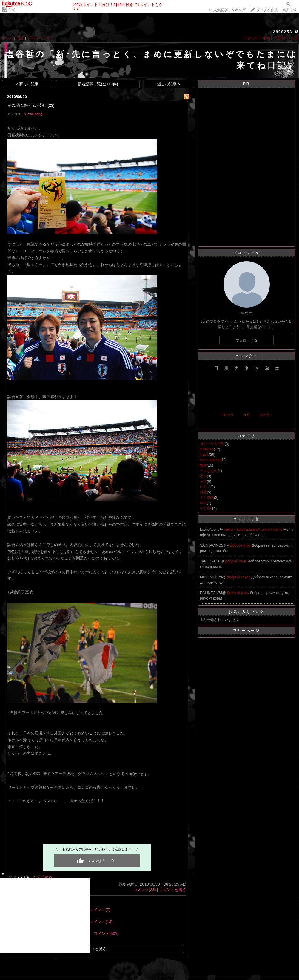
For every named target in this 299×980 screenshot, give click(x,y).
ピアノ (205, 487)
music (204, 455)
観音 (203, 465)
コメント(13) (101, 922)
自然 (203, 492)
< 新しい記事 (27, 84)
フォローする (246, 340)
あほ (203, 481)
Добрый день (236, 561)
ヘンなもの (209, 471)
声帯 (203, 503)
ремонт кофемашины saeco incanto (254, 530)
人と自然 (207, 498)
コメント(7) (100, 910)
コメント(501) (106, 934)
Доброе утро (241, 545)
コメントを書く (173, 890)
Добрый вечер (239, 577)
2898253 (283, 32)
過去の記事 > (169, 84)
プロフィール (39, 38)
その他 (205, 508)
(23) (51, 105)
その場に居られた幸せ (27, 105)
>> (227, 10)
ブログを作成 (267, 10)
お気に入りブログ (246, 612)
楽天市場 (289, 10)
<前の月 (227, 415)
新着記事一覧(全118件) (98, 84)
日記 (20, 38)
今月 (246, 415)
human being (33, 114)
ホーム (7, 38)
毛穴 (203, 476)
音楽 (12, 10)
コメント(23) (145, 890)
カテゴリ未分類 (212, 444)
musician (207, 449)
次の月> (265, 415)
